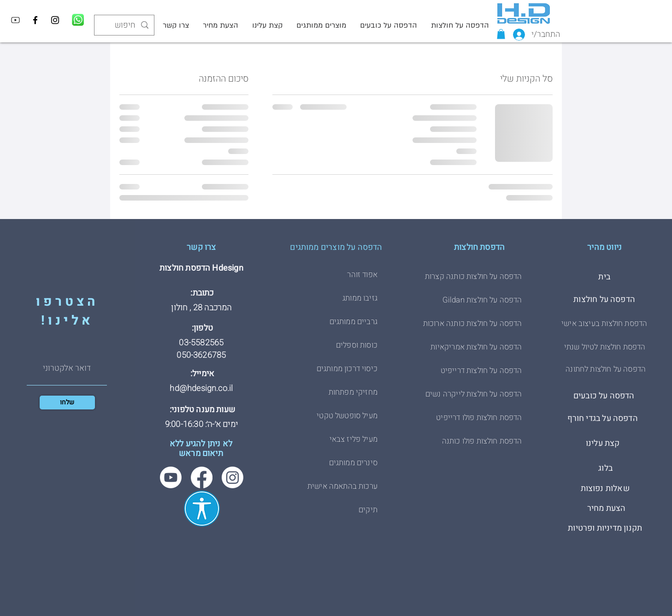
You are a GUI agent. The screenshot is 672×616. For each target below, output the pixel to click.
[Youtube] (171, 477)
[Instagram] (55, 20)
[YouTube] (15, 20)
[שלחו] (67, 403)
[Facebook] (35, 20)
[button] (501, 34)
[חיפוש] (125, 25)
